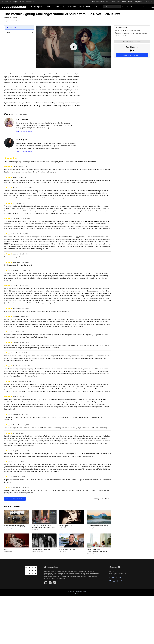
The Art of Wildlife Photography (97, 526)
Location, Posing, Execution (41, 549)
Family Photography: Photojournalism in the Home (97, 550)
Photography (36, 7)
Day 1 (8, 33)
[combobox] (112, 7)
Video (47, 7)
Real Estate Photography (68, 549)
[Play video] (74, 47)
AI (63, 7)
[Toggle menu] (153, 7)
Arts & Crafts (85, 7)
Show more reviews (15, 499)
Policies (77, 594)
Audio (96, 7)
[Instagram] (54, 583)
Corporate (126, 7)
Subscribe (134, 7)
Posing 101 (8, 549)
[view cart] (130, 2)
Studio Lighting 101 (66, 526)
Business (72, 7)
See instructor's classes (24, 131)
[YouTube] (46, 583)
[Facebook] (50, 583)
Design (56, 7)
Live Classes (144, 7)
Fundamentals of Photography (15, 526)
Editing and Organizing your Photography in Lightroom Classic (43, 527)
